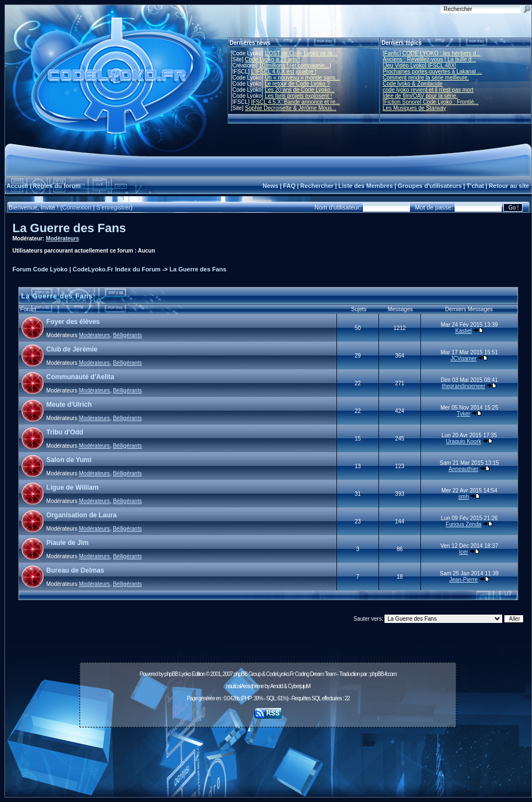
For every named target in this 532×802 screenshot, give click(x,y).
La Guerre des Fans (69, 228)
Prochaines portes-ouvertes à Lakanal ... (433, 72)
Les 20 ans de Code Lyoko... (300, 90)
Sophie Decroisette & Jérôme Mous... (291, 108)
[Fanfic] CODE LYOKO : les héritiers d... (432, 53)
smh (464, 497)
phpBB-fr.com (383, 674)
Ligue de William (73, 488)
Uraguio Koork (463, 441)
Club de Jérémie (72, 349)
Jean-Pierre (463, 580)
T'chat (475, 186)
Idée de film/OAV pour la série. (420, 96)
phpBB (171, 674)
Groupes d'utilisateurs (430, 186)
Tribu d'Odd (65, 432)
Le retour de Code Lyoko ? (297, 84)
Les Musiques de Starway (415, 108)
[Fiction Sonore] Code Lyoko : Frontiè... (431, 102)
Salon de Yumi (69, 460)
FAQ (289, 186)
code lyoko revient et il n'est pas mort (428, 90)
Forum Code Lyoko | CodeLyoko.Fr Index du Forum (87, 269)
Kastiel (463, 331)
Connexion (77, 207)
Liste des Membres (365, 186)
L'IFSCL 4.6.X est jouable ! (283, 72)
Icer (464, 552)
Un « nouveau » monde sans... (302, 78)
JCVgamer (463, 358)
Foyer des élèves (73, 322)
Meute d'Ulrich (69, 405)
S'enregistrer (113, 207)
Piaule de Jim (68, 543)
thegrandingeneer (463, 386)
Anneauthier (463, 469)
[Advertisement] (268, 756)
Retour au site (509, 186)
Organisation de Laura (81, 515)
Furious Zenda (463, 524)
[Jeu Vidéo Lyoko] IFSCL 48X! (420, 65)
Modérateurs (62, 238)
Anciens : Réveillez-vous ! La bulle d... (430, 59)
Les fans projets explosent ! (298, 96)
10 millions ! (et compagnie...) (295, 65)
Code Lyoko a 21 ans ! (272, 59)
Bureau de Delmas (75, 570)
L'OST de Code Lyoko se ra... (301, 53)
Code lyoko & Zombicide (413, 84)
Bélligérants (127, 335)
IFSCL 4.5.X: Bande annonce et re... (295, 102)
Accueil (17, 186)
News (270, 186)
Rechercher (317, 186)
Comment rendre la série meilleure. (426, 78)
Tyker (463, 414)
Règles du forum (57, 186)
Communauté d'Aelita (80, 377)
